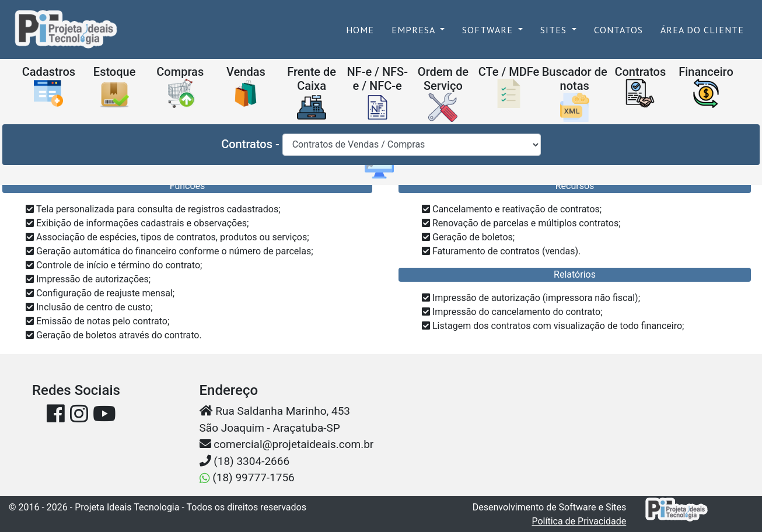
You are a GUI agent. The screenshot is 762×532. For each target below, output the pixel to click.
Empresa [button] (415, 30)
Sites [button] (555, 30)
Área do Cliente (702, 30)
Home (364, 29)
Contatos (618, 30)
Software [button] (489, 30)
